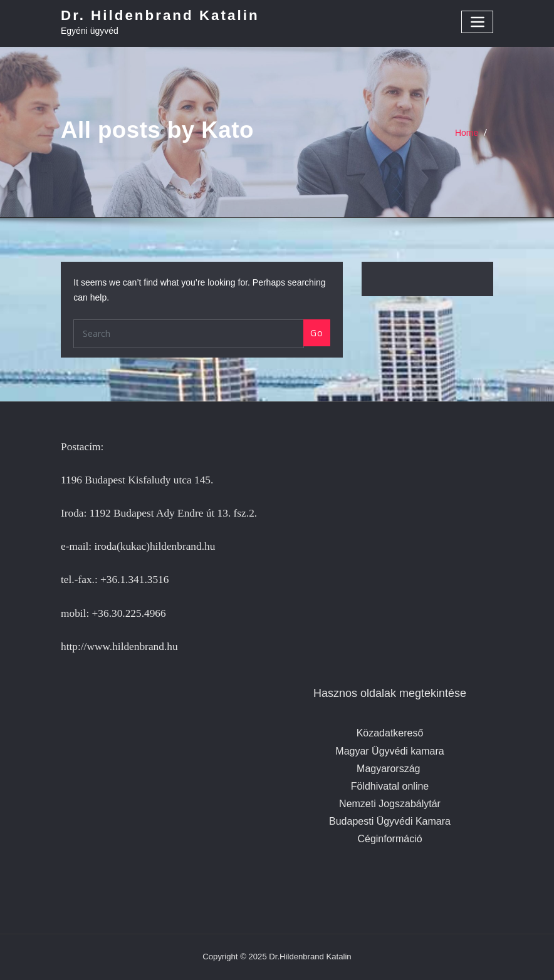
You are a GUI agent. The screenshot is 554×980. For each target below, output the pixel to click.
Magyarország (388, 769)
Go (316, 333)
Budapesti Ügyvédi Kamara (390, 821)
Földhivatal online (390, 786)
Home (467, 133)
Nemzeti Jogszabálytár (390, 804)
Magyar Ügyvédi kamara (389, 751)
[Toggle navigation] (477, 22)
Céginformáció (389, 839)
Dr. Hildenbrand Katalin (160, 15)
